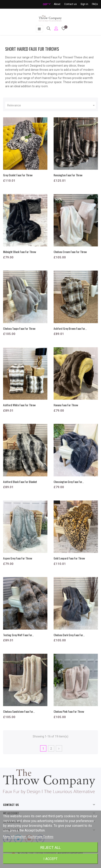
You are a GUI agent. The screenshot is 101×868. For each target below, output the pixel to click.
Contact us (70, 4)
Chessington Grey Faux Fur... (69, 482)
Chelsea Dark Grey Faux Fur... (69, 635)
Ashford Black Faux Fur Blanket (20, 482)
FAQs (95, 4)
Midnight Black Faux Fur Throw (20, 252)
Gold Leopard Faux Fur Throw (69, 558)
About (57, 4)
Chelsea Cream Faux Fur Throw (70, 252)
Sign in (84, 4)
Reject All (50, 847)
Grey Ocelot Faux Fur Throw (18, 175)
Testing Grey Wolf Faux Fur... (18, 635)
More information (15, 837)
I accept (50, 859)
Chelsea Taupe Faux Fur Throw (19, 328)
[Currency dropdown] (45, 4)
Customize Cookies (41, 837)
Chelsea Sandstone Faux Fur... (19, 711)
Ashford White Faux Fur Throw (19, 405)
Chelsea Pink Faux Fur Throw (69, 711)
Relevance (52, 105)
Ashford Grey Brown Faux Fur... (70, 328)
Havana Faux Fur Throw (66, 405)
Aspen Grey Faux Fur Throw (18, 558)
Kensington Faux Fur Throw (68, 175)
